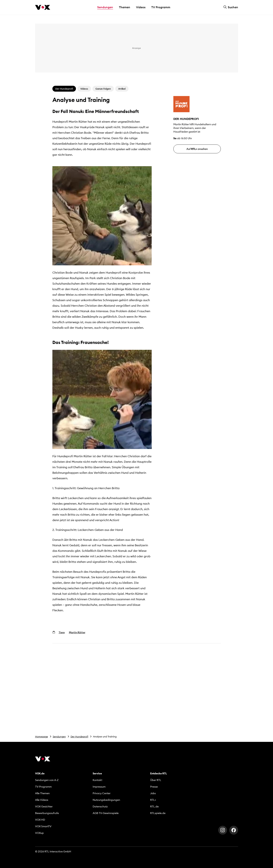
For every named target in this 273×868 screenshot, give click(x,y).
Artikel (122, 89)
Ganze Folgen (103, 89)
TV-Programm (43, 787)
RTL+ (153, 800)
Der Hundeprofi (79, 737)
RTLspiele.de (158, 813)
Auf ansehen (197, 149)
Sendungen (59, 737)
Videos (141, 7)
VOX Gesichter (44, 806)
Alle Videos (42, 800)
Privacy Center (102, 793)
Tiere (62, 632)
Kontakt (97, 780)
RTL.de (154, 806)
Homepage (42, 737)
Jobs (153, 793)
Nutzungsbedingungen (106, 800)
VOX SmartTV (43, 826)
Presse (154, 787)
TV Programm (161, 7)
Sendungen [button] (105, 7)
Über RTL (156, 780)
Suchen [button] (231, 7)
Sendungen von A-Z (47, 780)
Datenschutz (100, 806)
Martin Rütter (77, 632)
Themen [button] (125, 7)
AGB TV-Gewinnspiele (106, 813)
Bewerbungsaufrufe (47, 813)
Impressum (99, 787)
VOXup (39, 833)
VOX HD (40, 820)
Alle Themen (42, 793)
